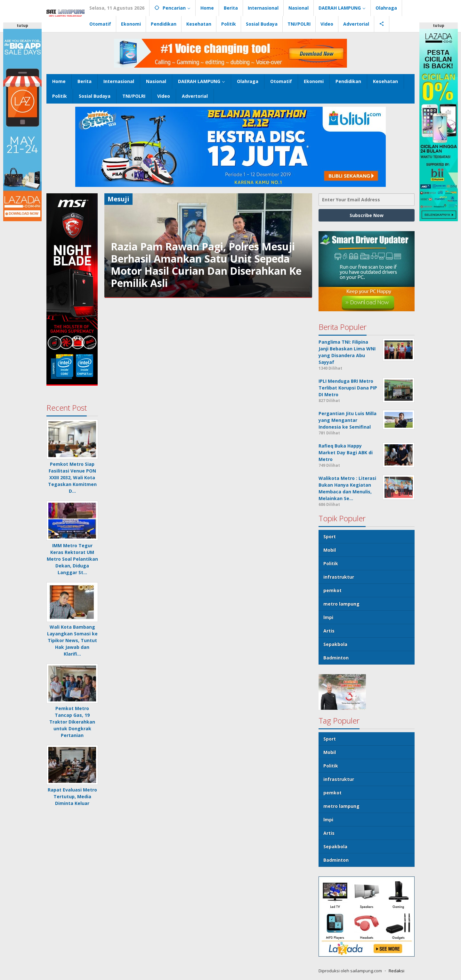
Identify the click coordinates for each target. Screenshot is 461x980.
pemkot (332, 590)
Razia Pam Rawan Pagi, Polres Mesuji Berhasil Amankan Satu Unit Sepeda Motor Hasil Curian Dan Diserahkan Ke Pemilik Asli (206, 265)
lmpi (328, 617)
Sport (330, 536)
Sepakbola (335, 644)
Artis (329, 631)
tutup (22, 25)
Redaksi (396, 971)
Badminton (336, 658)
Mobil (330, 550)
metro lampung (341, 604)
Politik (331, 563)
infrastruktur (339, 577)
